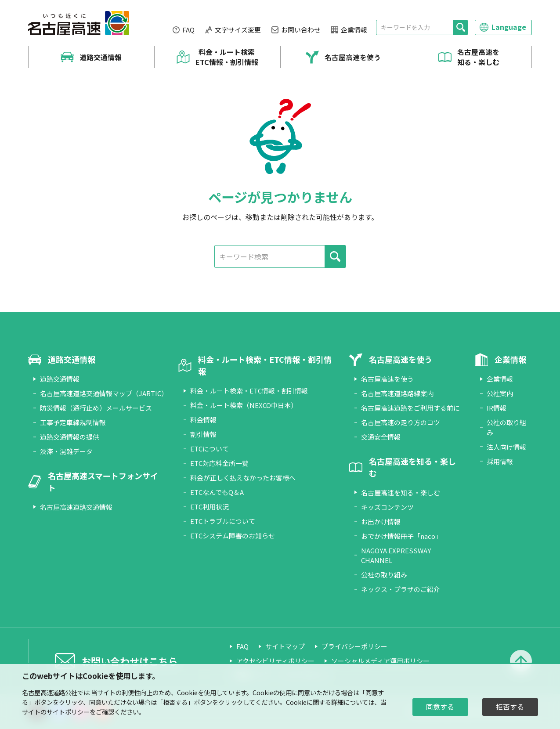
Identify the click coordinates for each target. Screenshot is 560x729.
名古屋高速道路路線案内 (397, 393)
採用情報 (500, 461)
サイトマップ (285, 646)
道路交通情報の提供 (70, 437)
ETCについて (210, 449)
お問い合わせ (301, 30)
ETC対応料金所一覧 (219, 463)
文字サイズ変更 (238, 30)
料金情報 (203, 420)
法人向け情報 (506, 447)
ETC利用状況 (210, 507)
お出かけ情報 (381, 521)
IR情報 (497, 408)
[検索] (461, 27)
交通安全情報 (381, 437)
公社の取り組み (384, 575)
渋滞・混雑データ (66, 451)
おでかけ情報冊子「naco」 (401, 536)
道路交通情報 (101, 57)
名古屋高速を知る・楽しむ (478, 57)
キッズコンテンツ (387, 507)
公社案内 (500, 393)
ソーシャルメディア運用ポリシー (380, 661)
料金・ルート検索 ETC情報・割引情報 (227, 57)
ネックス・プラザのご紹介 (401, 589)
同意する (440, 707)
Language (509, 27)
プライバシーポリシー (354, 646)
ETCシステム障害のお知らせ (233, 536)
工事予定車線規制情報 (73, 422)
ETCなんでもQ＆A (217, 492)
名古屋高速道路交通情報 (76, 507)
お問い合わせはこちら (130, 661)
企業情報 (354, 30)
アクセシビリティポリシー (275, 661)
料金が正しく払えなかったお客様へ (243, 478)
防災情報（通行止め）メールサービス (96, 408)
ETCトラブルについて (223, 521)
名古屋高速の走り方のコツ (401, 422)
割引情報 (203, 434)
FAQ (188, 30)
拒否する (510, 707)
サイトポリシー (68, 712)
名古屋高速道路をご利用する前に (410, 408)
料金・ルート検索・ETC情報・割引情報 (249, 391)
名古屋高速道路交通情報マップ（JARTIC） (104, 393)
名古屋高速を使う (353, 57)
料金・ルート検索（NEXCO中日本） (244, 405)
